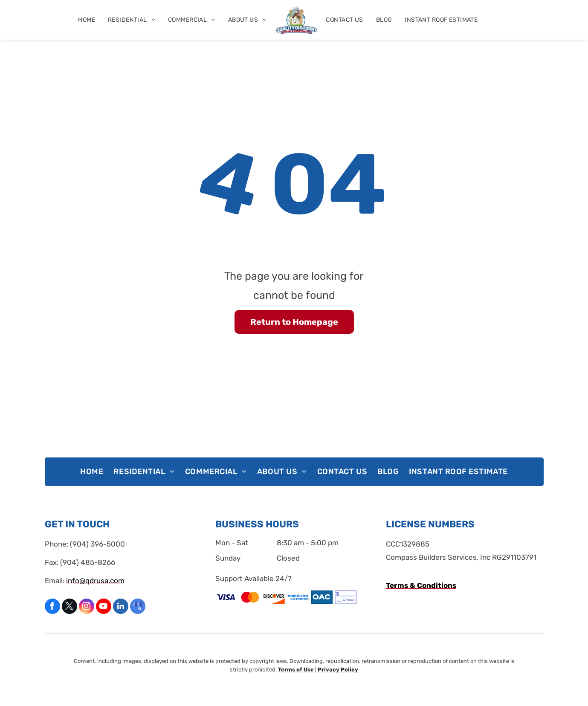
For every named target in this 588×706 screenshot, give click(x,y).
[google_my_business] (138, 607)
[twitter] (70, 607)
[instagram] (87, 607)
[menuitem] (87, 20)
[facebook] (52, 607)
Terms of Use (296, 670)
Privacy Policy (338, 670)
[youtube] (104, 607)
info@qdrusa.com (95, 581)
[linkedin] (121, 607)
